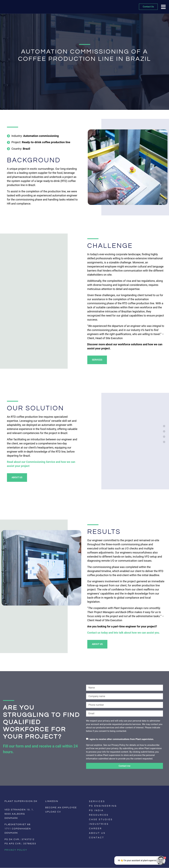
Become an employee (61, 808)
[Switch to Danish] (133, 811)
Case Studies (101, 820)
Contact (97, 838)
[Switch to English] (129, 811)
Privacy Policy (16, 850)
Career (96, 829)
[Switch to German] (137, 811)
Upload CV (53, 812)
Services (97, 801)
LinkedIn (52, 801)
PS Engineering (103, 806)
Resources (99, 815)
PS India (96, 810)
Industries (99, 824)
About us (97, 833)
